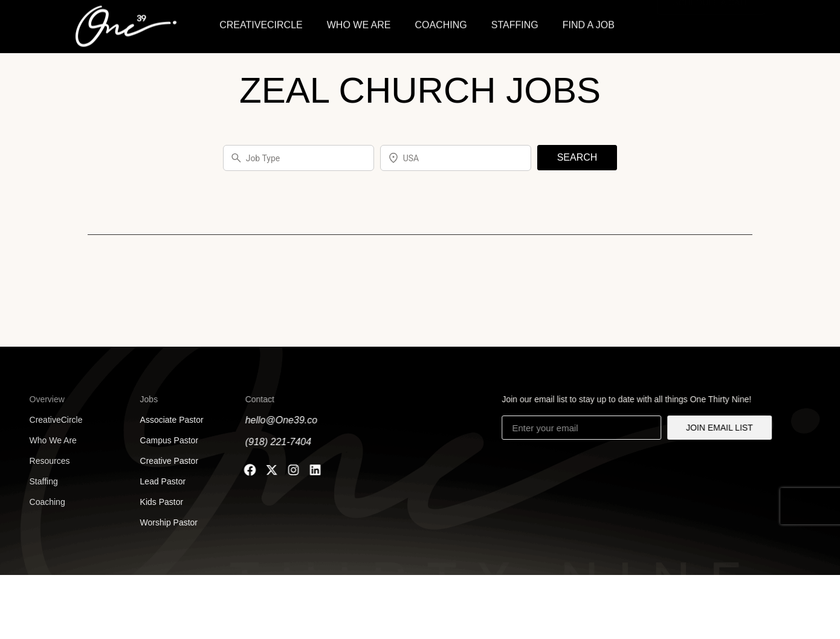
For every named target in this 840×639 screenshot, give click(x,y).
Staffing (34, 481)
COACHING (441, 23)
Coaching (38, 502)
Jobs (144, 399)
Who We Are (44, 440)
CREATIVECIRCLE (261, 23)
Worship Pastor (163, 522)
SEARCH (577, 157)
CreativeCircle (47, 420)
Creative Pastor (164, 461)
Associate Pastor (166, 420)
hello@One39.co (277, 420)
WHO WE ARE (359, 23)
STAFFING (515, 23)
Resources (40, 461)
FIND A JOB (589, 23)
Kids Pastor (157, 502)
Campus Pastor (164, 440)
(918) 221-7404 (274, 442)
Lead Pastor (157, 481)
